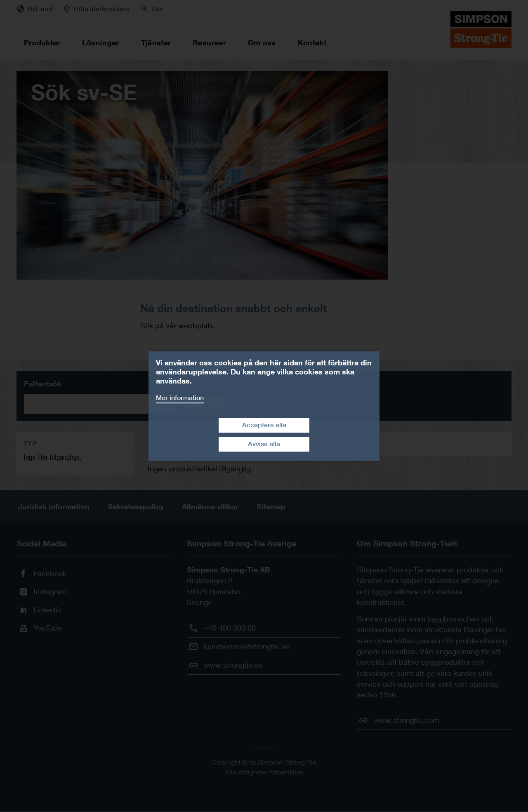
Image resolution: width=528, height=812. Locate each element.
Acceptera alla (264, 425)
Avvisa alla (264, 444)
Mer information (180, 398)
